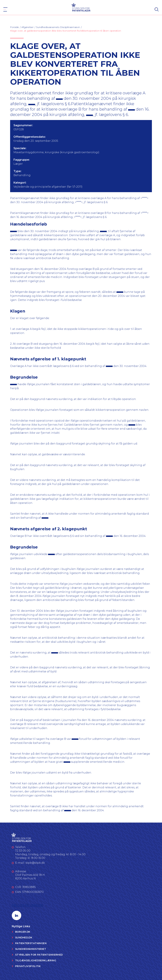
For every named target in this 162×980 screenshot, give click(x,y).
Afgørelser (27, 27)
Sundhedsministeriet (31, 949)
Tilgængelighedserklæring (36, 960)
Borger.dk (23, 932)
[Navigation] (5, 9)
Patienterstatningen (31, 943)
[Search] (157, 9)
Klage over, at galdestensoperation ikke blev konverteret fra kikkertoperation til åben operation (66, 31)
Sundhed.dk (24, 938)
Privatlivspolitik (28, 966)
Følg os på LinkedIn (27, 905)
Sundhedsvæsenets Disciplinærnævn (58, 27)
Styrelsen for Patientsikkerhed (39, 955)
